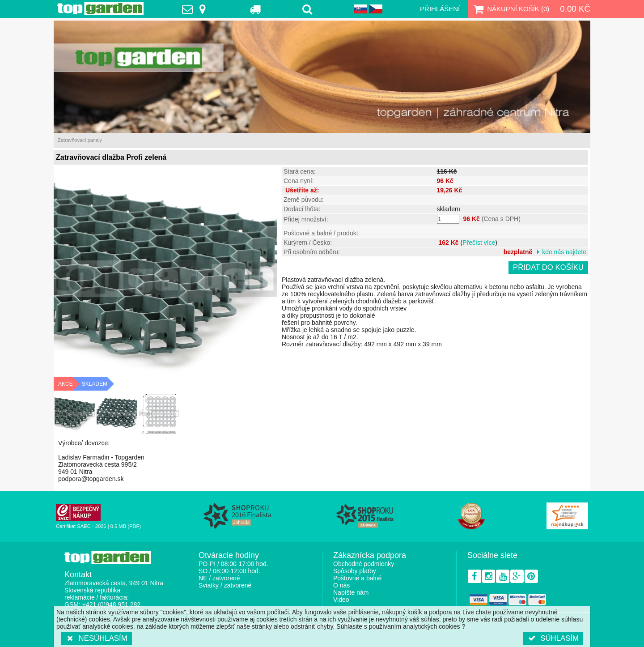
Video (341, 600)
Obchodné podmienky (364, 564)
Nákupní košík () (510, 9)
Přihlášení (440, 9)
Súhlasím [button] (553, 638)
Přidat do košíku (548, 267)
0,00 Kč (575, 9)
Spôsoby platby (355, 571)
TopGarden (100, 9)
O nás (341, 585)
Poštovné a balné (357, 578)
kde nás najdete (564, 252)
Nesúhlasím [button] (96, 638)
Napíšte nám (351, 592)
